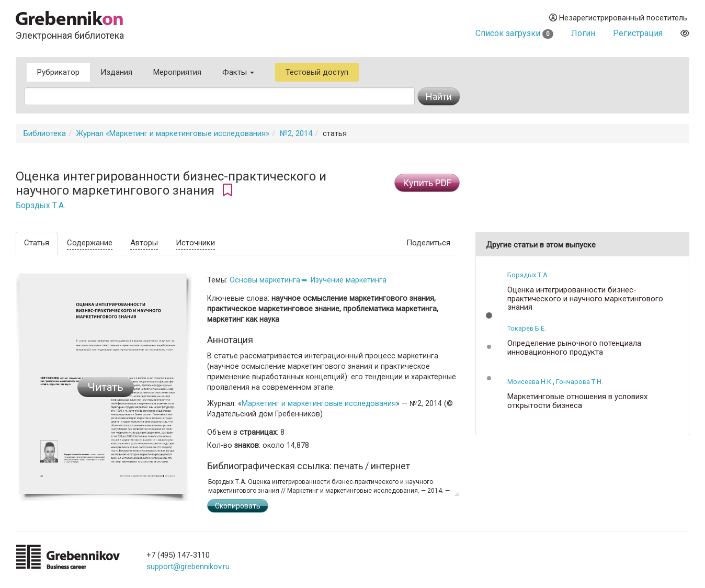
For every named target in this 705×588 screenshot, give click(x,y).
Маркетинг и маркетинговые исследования (319, 403)
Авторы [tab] (144, 243)
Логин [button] (583, 33)
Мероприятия (177, 72)
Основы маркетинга (265, 280)
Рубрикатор (58, 72)
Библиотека (45, 133)
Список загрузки (514, 33)
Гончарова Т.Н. (579, 382)
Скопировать (238, 506)
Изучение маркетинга (349, 280)
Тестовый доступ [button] (317, 72)
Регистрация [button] (638, 33)
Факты (238, 72)
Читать (106, 387)
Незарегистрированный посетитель (618, 18)
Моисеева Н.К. (530, 382)
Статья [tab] (37, 243)
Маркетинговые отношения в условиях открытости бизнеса (577, 401)
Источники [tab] (195, 243)
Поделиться (428, 243)
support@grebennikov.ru (188, 567)
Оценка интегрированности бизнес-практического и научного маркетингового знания (585, 299)
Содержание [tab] (90, 243)
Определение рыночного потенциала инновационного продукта (574, 348)
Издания (116, 72)
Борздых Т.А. (41, 206)
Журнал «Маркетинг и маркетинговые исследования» (173, 133)
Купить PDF (427, 183)
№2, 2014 (296, 133)
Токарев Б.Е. (527, 328)
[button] (489, 315)
